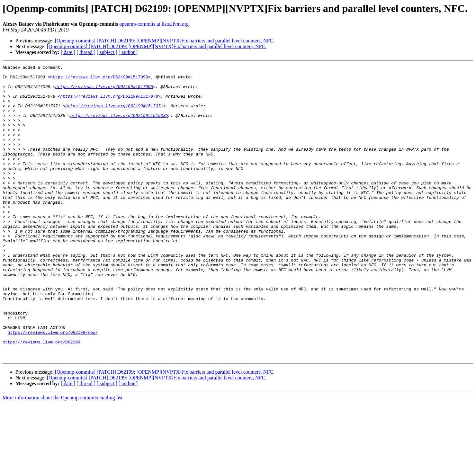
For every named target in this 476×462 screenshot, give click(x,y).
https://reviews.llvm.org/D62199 (41, 398)
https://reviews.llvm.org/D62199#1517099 (99, 80)
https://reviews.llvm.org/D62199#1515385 (119, 126)
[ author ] (128, 52)
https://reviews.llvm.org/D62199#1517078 (109, 103)
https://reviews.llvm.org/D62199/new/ (53, 386)
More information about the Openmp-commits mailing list (63, 456)
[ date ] (68, 52)
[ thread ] (86, 52)
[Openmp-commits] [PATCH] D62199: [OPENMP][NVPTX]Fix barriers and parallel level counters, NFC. (165, 41)
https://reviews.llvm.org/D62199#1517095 (104, 91)
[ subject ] (107, 52)
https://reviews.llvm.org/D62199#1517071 (114, 114)
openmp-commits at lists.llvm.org (154, 24)
